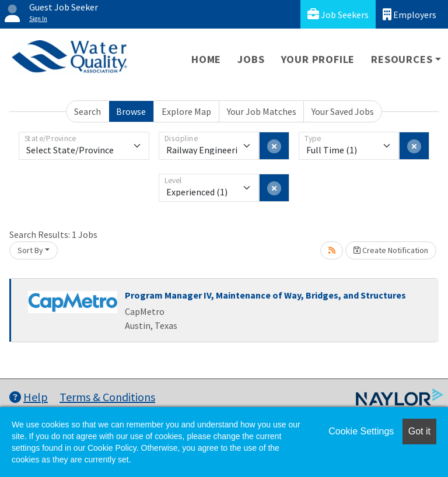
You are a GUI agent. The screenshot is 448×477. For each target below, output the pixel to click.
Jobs (251, 59)
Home (206, 59)
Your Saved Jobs (343, 111)
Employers (409, 14)
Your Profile (318, 59)
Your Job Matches (262, 111)
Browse (131, 111)
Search (87, 111)
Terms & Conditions (107, 397)
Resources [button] (402, 59)
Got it (419, 431)
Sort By (30, 250)
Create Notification (391, 250)
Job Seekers (338, 14)
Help (29, 397)
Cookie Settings (361, 431)
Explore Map (186, 111)
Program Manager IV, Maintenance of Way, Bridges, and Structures (265, 295)
